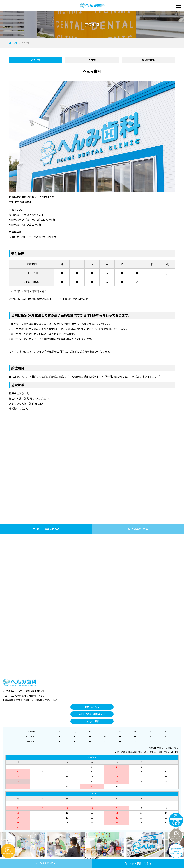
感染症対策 (148, 60)
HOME (15, 43)
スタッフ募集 (92, 721)
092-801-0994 (48, 863)
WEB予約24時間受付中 (92, 714)
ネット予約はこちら (140, 863)
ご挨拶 (92, 60)
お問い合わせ (92, 707)
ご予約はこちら (13, 691)
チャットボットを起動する (176, 820)
